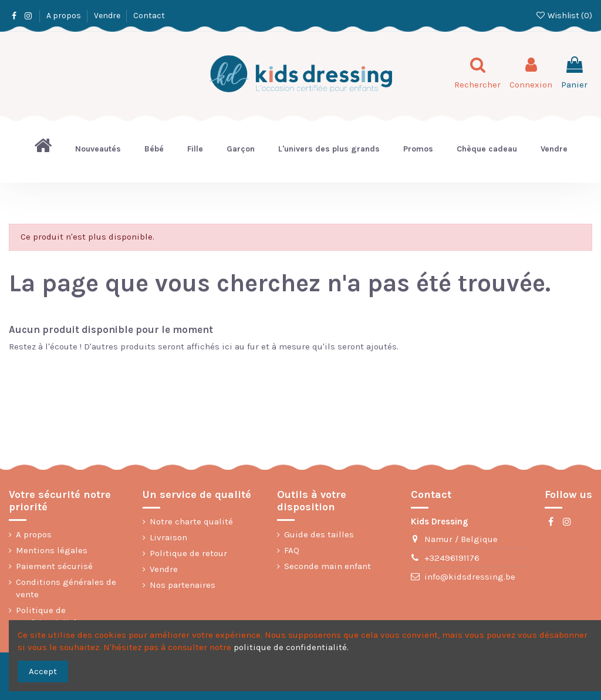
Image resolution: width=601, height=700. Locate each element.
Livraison (168, 537)
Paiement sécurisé (54, 566)
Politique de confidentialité (46, 616)
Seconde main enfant (327, 566)
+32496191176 (452, 558)
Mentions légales (52, 550)
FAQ (292, 550)
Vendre (108, 16)
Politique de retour (188, 553)
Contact (149, 16)
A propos (65, 16)
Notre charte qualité (191, 521)
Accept (43, 671)
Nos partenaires (183, 585)
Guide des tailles (319, 534)
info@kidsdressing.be (470, 577)
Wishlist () (564, 16)
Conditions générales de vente (66, 588)
